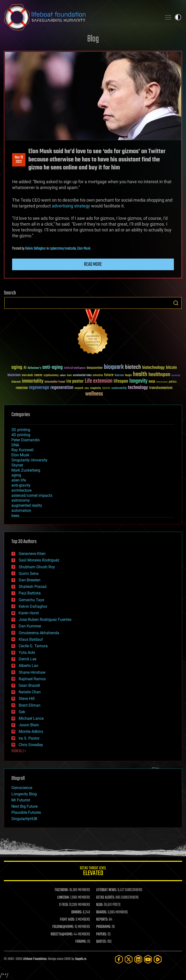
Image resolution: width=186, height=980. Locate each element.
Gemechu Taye (31, 600)
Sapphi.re (81, 959)
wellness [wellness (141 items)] (94, 394)
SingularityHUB (24, 819)
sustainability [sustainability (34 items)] (119, 388)
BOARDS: (102, 912)
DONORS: (77, 912)
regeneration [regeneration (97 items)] (62, 388)
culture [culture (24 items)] (63, 375)
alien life (19, 480)
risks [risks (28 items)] (87, 388)
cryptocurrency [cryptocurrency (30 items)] (51, 375)
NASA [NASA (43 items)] (152, 382)
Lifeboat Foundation (35, 959)
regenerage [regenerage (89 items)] (39, 388)
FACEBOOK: (62, 890)
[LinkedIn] (138, 959)
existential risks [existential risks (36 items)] (82, 375)
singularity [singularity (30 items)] (96, 388)
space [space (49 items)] (106, 388)
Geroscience (22, 788)
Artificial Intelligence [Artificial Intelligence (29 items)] (75, 368)
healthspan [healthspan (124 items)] (159, 375)
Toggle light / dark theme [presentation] (178, 17)
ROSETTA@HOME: (62, 934)
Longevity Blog (24, 794)
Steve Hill (27, 699)
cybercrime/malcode (63, 249)
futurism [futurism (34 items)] (119, 376)
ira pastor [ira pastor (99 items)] (75, 381)
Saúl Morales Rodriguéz (39, 560)
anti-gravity (21, 485)
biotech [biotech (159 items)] (133, 367)
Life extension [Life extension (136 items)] (99, 381)
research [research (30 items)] (79, 388)
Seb (22, 712)
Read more (93, 264)
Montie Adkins (31, 731)
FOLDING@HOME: (63, 927)
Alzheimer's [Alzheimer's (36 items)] (34, 368)
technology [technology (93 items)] (138, 388)
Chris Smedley (31, 745)
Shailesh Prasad (33, 587)
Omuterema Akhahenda (39, 633)
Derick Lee (27, 659)
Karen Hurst (29, 613)
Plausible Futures (26, 812)
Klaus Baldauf (31, 639)
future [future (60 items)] (109, 375)
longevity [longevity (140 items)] (138, 381)
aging (16, 475)
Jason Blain (29, 725)
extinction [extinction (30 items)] (98, 375)
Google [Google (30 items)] (128, 375)
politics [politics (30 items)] (173, 382)
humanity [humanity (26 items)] (176, 376)
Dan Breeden (30, 580)
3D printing (21, 430)
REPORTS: (102, 920)
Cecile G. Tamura (33, 646)
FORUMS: (81, 942)
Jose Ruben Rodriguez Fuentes (45, 620)
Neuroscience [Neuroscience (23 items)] (162, 382)
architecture (21, 490)
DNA (15, 445)
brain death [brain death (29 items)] (27, 375)
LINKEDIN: (63, 898)
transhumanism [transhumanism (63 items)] (161, 388)
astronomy (21, 500)
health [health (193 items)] (140, 375)
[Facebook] (119, 959)
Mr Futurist (21, 800)
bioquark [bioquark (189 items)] (114, 367)
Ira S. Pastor (29, 738)
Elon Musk (84, 249)
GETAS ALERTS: (105, 898)
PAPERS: (101, 934)
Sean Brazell (29, 685)
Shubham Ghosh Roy (37, 567)
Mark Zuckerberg (26, 470)
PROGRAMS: (104, 927)
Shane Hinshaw (32, 672)
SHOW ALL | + (19, 751)
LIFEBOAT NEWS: (106, 890)
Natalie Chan (30, 692)
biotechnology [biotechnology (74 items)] (153, 368)
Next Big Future (24, 806)
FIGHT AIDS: (67, 920)
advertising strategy (71, 206)
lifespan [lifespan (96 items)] (121, 381)
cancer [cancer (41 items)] (38, 375)
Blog (93, 39)
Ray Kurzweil (22, 450)
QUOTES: (101, 942)
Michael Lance (31, 718)
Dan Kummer (30, 626)
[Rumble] (158, 959)
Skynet (17, 465)
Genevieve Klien (32, 554)
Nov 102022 (19, 160)
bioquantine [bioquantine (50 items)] (95, 368)
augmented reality (27, 505)
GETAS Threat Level (93, 872)
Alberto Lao (28, 666)
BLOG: (100, 905)
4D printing (21, 435)
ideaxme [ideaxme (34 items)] (16, 382)
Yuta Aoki (27, 652)
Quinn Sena (29, 573)
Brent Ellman (30, 705)
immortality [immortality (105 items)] (33, 381)
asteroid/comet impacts (32, 495)
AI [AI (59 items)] (25, 368)
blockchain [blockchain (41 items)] (14, 375)
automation (21, 510)
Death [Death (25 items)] (69, 375)
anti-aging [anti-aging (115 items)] (53, 367)
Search (176, 303)
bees (15, 516)
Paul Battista (30, 593)
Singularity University (29, 460)
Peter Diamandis (26, 440)
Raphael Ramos (32, 679)
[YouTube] (148, 959)
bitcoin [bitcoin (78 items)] (171, 368)
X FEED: (64, 905)
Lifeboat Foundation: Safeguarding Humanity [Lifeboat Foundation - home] (81, 17)
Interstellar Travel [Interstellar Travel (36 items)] (55, 382)
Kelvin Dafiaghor (35, 249)
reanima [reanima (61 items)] (22, 388)
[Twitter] (129, 959)
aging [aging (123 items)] (17, 367)
